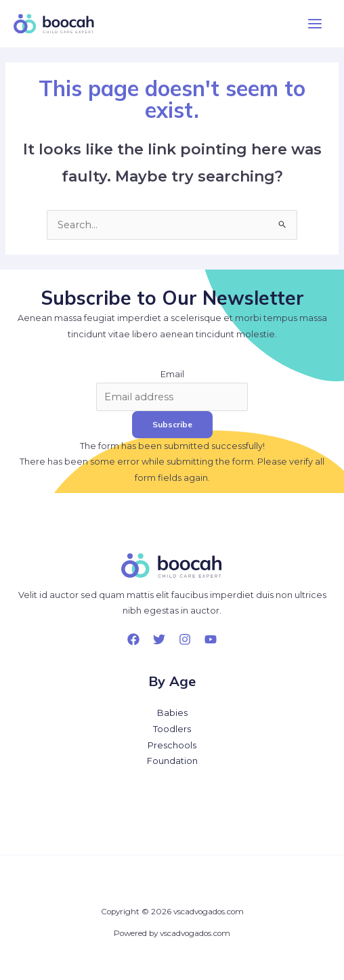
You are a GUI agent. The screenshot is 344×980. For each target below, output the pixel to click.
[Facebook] (133, 639)
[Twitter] (159, 639)
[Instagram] (185, 639)
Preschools (172, 745)
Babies (172, 713)
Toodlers (172, 729)
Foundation (172, 761)
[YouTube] (211, 639)
